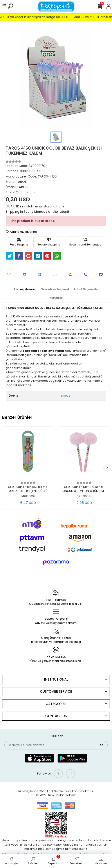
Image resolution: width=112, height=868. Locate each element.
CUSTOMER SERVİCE (56, 691)
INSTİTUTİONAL (56, 679)
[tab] (24, 289)
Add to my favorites (22, 232)
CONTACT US (56, 716)
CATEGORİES (56, 704)
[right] (107, 468)
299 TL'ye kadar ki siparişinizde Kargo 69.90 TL (37, 17)
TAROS (66, 396)
